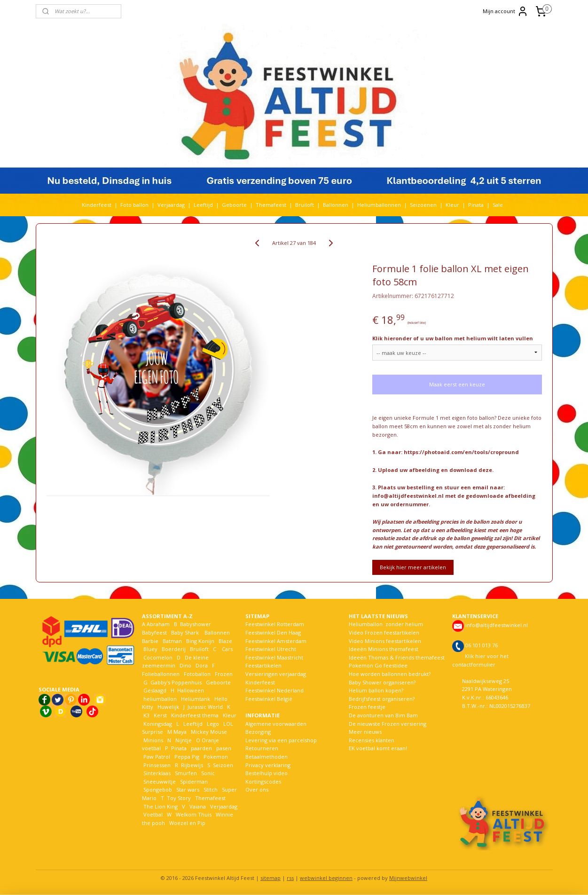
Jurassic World (205, 707)
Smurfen (186, 773)
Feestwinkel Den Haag (273, 632)
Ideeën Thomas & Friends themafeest (397, 657)
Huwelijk (168, 707)
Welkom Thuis (194, 814)
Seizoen (223, 765)
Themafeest (271, 205)
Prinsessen (156, 765)
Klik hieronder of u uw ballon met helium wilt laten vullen (453, 338)
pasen (224, 748)
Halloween (191, 690)
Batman (172, 641)
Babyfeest (154, 632)
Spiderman (194, 781)
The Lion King (160, 806)
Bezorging (258, 732)
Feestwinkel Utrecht (271, 649)
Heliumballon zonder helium (386, 624)
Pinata (476, 205)
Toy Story (179, 798)
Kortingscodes (263, 781)
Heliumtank (196, 699)
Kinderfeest (97, 205)
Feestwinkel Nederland (274, 690)
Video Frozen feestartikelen (384, 632)
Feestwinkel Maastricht (274, 657)
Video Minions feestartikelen (385, 641)
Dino (185, 665)
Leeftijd (203, 205)
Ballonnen (336, 205)
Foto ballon (134, 205)
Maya (180, 732)
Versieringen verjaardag (276, 674)
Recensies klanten (372, 740)
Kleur (452, 205)
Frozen (224, 674)
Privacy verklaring (268, 765)
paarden (201, 748)
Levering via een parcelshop (281, 740)
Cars (227, 649)
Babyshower (196, 624)
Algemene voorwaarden (276, 724)
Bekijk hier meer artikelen (413, 567)
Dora (201, 665)
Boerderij (174, 649)
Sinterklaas (157, 773)
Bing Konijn (200, 641)
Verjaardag (171, 205)
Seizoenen (423, 205)
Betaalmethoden (267, 757)
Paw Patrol (156, 757)
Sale (498, 205)
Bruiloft (305, 205)
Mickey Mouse (209, 732)
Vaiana (198, 806)
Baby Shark (185, 632)
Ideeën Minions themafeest (384, 649)
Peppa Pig (187, 757)
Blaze (225, 641)
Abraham (158, 624)
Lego (212, 724)
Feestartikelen (263, 665)
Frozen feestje (367, 707)
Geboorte (234, 205)
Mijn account (506, 11)
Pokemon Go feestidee (378, 665)
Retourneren (262, 748)
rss (290, 878)
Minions (153, 740)
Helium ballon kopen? (376, 690)
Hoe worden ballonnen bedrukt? (390, 674)
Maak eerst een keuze (457, 384)
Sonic (208, 773)
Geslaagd (155, 690)
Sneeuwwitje (160, 781)
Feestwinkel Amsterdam (276, 641)
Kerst (160, 715)
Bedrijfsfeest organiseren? (382, 699)
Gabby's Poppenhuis (175, 682)
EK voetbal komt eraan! (378, 748)
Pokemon (216, 757)
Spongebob (158, 789)
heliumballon (160, 699)
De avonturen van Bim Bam (383, 715)
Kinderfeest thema (195, 715)
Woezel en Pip (187, 823)
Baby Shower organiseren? (382, 682)
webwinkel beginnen (326, 878)
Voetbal (152, 814)
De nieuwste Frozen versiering (388, 724)
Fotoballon (197, 674)
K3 (146, 715)
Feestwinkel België (269, 699)
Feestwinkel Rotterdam (275, 624)
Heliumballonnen (379, 205)
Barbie (150, 641)
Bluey (150, 649)
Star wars (188, 789)
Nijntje (183, 740)
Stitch (211, 789)
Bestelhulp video (267, 773)
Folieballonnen (161, 674)
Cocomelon (158, 657)
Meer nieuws (365, 732)
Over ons (257, 789)
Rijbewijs (192, 765)
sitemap (270, 878)
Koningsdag (157, 724)
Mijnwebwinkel (408, 878)
